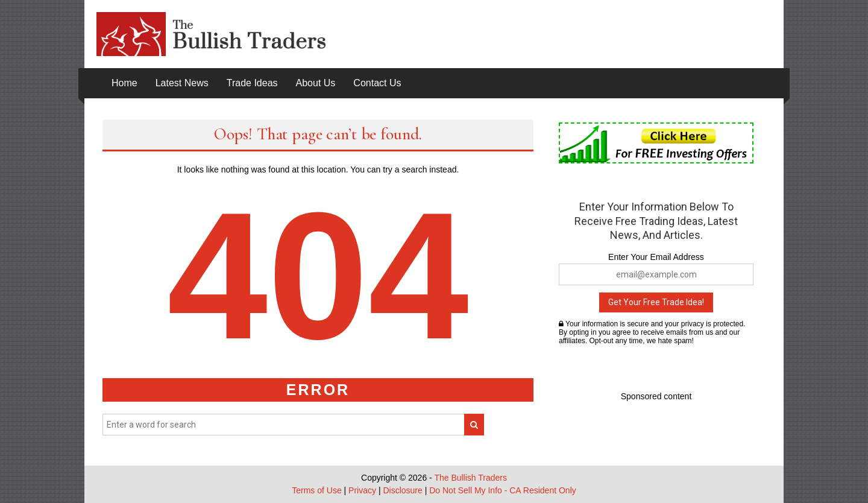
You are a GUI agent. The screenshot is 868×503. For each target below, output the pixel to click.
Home (124, 83)
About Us (316, 83)
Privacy (362, 490)
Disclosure (402, 490)
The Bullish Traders (470, 478)
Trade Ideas (252, 83)
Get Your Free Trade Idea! (656, 302)
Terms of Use (316, 490)
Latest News (182, 83)
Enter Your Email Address (656, 257)
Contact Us (377, 83)
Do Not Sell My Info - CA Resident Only (503, 490)
